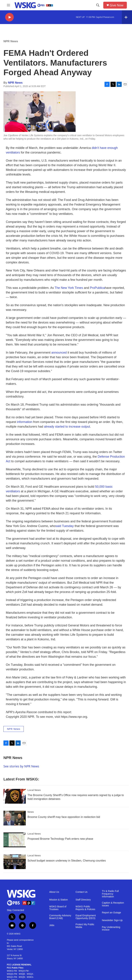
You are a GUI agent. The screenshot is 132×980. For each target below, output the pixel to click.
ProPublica (97, 288)
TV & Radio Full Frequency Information (110, 894)
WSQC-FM (12, 977)
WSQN (22, 977)
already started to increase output (67, 427)
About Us (54, 892)
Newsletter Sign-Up (112, 920)
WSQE (22, 974)
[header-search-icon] (98, 5)
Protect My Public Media (85, 926)
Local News (34, 790)
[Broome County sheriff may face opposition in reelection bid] (15, 818)
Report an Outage (111, 913)
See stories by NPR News (21, 766)
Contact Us (82, 892)
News (31, 812)
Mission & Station (58, 900)
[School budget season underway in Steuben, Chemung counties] (15, 862)
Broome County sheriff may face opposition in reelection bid (64, 817)
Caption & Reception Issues (113, 904)
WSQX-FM (24, 971)
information (25, 422)
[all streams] (127, 17)
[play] (9, 17)
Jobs (52, 925)
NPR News (11, 41)
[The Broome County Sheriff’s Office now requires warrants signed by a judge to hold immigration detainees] (15, 796)
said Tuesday (65, 526)
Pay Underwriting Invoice (111, 929)
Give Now (117, 5)
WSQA (30, 974)
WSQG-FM (12, 974)
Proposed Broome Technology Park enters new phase (60, 839)
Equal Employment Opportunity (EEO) (86, 917)
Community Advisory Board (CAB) (60, 917)
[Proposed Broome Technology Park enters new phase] (15, 840)
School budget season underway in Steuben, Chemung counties (67, 861)
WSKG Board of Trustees (58, 908)
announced (59, 353)
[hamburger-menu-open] (8, 5)
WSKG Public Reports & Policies (85, 908)
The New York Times (69, 288)
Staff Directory (83, 900)
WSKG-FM (12, 971)
